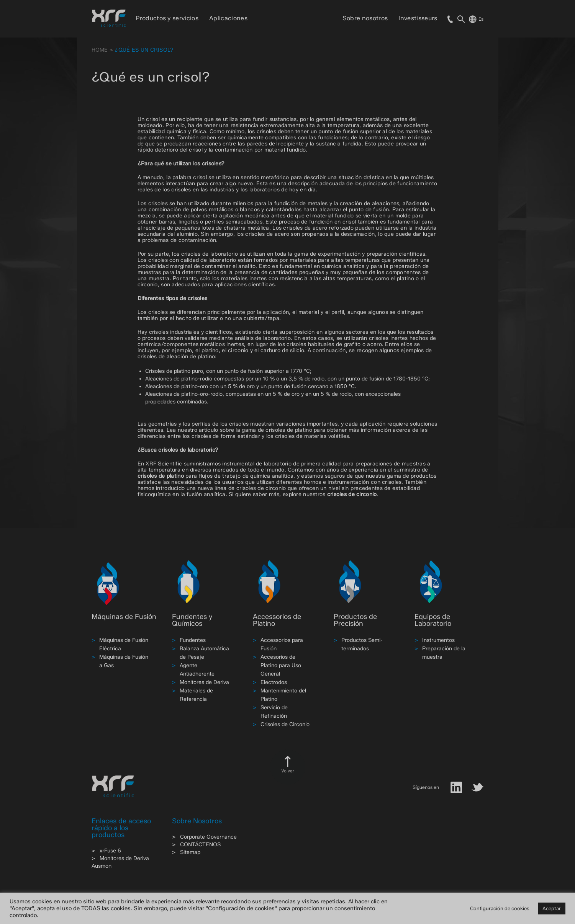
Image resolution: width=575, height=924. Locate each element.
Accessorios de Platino (277, 620)
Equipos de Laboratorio (433, 620)
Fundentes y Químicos (192, 620)
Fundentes (193, 640)
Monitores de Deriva (204, 682)
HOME (100, 50)
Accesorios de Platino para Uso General (281, 665)
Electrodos (274, 682)
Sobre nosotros (365, 18)
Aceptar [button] (552, 908)
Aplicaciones (228, 18)
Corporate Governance (208, 837)
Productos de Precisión (355, 620)
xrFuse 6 (110, 851)
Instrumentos (438, 640)
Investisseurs (418, 18)
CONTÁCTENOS (200, 845)
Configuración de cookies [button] (500, 908)
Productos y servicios (167, 18)
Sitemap (190, 852)
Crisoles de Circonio (285, 724)
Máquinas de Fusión (124, 617)
